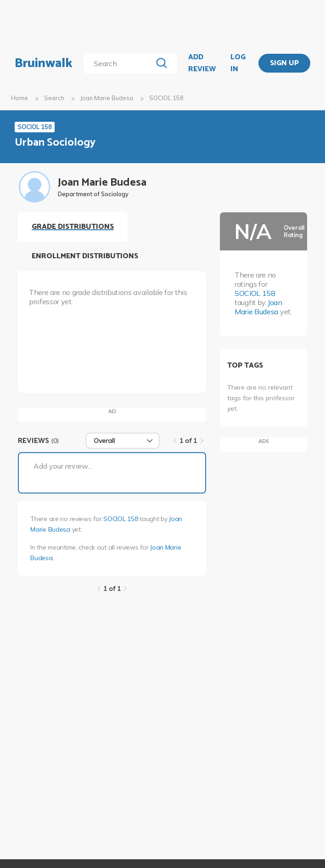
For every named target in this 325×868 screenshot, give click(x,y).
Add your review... (63, 466)
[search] (120, 63)
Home (20, 98)
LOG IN (238, 63)
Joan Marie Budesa (107, 98)
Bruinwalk (44, 63)
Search (54, 98)
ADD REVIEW (202, 63)
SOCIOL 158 (120, 519)
